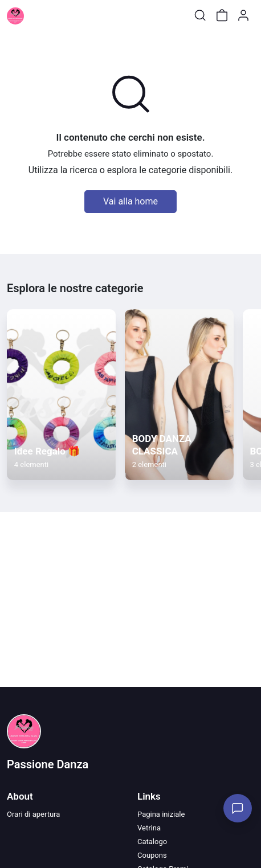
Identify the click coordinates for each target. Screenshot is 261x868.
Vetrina (149, 828)
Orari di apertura (33, 814)
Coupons (152, 855)
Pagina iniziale (161, 814)
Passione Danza (48, 764)
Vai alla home (130, 201)
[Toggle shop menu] (38, 15)
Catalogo (152, 842)
